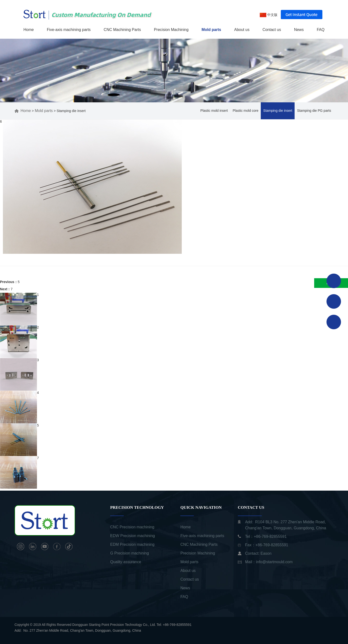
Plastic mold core (246, 111)
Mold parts (211, 30)
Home (29, 30)
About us (242, 30)
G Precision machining (130, 553)
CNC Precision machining (132, 527)
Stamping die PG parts (314, 111)
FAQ (321, 30)
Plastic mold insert (214, 111)
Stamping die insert (278, 111)
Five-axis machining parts (69, 30)
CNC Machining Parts (122, 30)
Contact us (272, 30)
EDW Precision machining (133, 536)
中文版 (269, 15)
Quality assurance (126, 562)
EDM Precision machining (132, 544)
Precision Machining (171, 30)
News (299, 30)
